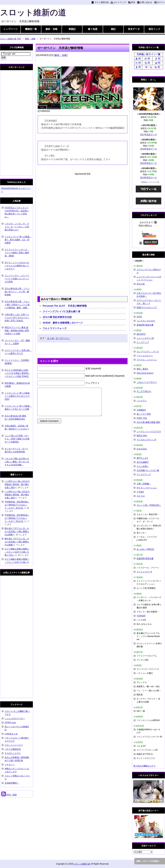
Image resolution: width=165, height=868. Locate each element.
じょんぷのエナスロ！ (15, 718)
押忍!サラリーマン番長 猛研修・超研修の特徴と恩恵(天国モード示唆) (17, 331)
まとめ (51, 338)
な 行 (147, 63)
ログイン (161, 2)
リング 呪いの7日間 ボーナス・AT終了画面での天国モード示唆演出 (17, 439)
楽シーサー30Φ (144, 414)
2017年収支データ (149, 135)
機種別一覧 (31, 29)
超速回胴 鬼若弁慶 (145, 325)
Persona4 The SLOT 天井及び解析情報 (65, 306)
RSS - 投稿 (9, 795)
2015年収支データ (149, 163)
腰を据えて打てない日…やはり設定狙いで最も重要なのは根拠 (17, 531)
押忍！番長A (142, 369)
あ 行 (138, 59)
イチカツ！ (10, 765)
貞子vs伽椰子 (143, 462)
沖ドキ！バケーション (147, 488)
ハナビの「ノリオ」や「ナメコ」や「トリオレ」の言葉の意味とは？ (17, 227)
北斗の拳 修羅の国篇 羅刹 (148, 422)
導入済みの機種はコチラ (144, 766)
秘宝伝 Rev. (142, 436)
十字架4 (140, 492)
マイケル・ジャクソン (147, 360)
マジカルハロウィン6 (146, 440)
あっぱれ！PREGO (145, 549)
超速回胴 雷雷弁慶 (145, 558)
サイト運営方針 (102, 2)
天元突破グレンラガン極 (148, 470)
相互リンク (154, 29)
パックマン (142, 401)
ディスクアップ (144, 474)
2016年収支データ (149, 149)
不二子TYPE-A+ (144, 391)
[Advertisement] (82, 200)
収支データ (134, 29)
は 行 (158, 63)
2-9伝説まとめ (11, 734)
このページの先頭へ (151, 861)
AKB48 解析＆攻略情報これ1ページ (63, 323)
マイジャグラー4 (144, 572)
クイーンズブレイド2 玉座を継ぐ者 (62, 311)
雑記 (113, 29)
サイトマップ (120, 2)
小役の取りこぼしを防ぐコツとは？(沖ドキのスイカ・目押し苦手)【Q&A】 (17, 318)
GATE (139, 317)
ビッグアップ (143, 342)
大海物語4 (141, 410)
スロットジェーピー (14, 745)
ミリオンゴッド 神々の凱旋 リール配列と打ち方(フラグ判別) (17, 396)
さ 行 (158, 59)
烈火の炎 (141, 284)
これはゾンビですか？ (147, 382)
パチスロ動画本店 (13, 749)
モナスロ (141, 496)
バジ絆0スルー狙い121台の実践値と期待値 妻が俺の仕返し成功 (17, 484)
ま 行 (138, 67)
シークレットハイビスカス (149, 431)
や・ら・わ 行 (153, 67)
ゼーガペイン (63, 338)
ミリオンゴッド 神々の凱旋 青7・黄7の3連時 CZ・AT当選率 (18, 240)
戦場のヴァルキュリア (147, 307)
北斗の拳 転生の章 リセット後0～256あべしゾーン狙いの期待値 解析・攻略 (17, 305)
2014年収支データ (149, 178)
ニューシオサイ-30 (145, 338)
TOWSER (141, 616)
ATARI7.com (10, 723)
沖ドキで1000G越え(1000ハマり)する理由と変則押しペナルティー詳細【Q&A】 (17, 373)
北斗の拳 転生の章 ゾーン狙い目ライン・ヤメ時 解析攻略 (17, 292)
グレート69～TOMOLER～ (149, 505)
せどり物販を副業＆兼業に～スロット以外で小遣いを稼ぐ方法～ (17, 552)
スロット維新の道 (33, 12)
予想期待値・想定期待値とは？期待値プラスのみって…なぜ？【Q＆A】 (17, 505)
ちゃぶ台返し (143, 466)
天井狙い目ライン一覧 (148, 54)
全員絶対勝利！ (12, 783)
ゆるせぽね (142, 449)
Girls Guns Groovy (145, 373)
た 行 (138, 63)
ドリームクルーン (145, 356)
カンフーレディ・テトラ (148, 352)
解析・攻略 (52, 29)
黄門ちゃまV (142, 458)
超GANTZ (141, 334)
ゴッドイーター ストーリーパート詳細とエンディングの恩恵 (17, 279)
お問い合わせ (146, 2)
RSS (133, 2)
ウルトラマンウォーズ (55, 328)
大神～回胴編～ (144, 484)
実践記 (72, 29)
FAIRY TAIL (142, 418)
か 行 (147, 59)
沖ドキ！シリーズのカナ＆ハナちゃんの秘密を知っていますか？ (17, 266)
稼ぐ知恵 (93, 29)
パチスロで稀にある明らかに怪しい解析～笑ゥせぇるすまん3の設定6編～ (17, 462)
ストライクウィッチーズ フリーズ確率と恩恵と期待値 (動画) (17, 253)
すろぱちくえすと (13, 753)
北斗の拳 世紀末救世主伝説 (57, 317)
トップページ (10, 29)
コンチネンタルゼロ (146, 321)
